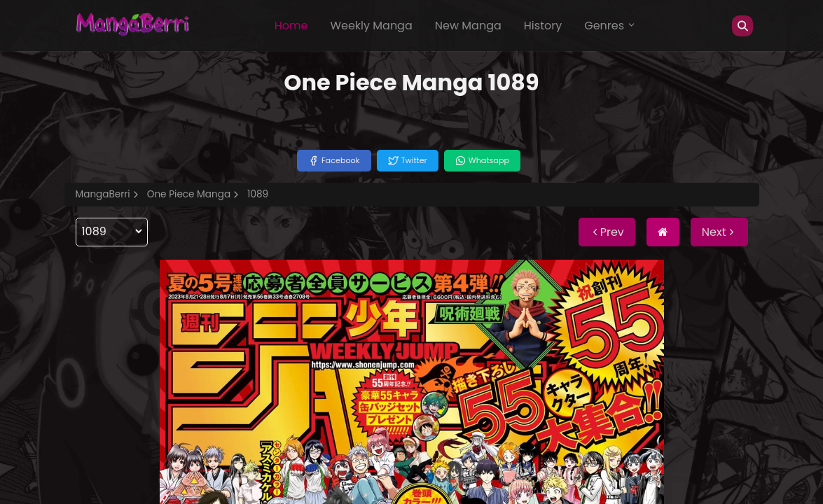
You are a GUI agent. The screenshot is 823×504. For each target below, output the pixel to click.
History (543, 26)
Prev (607, 232)
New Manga (468, 26)
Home (291, 26)
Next (719, 232)
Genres (610, 26)
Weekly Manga (371, 26)
